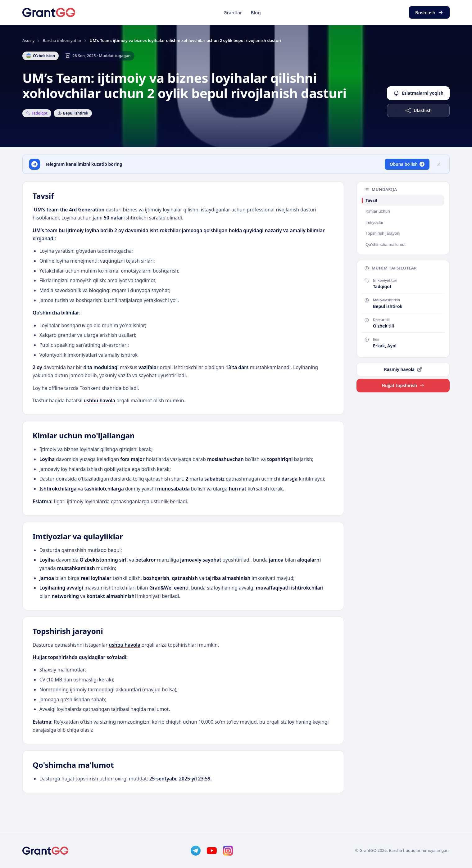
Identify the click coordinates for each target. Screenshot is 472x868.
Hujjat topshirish (403, 385)
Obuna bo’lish (407, 164)
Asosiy (28, 40)
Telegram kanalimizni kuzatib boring (84, 164)
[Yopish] (439, 164)
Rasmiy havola (403, 369)
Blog (256, 12)
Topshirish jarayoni (383, 233)
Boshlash (429, 12)
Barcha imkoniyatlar (62, 40)
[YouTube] (212, 851)
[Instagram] (228, 851)
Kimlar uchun (378, 211)
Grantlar (233, 12)
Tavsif (371, 200)
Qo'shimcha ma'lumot (386, 244)
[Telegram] (196, 851)
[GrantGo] (49, 12)
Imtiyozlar (374, 222)
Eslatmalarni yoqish (418, 93)
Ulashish (418, 111)
